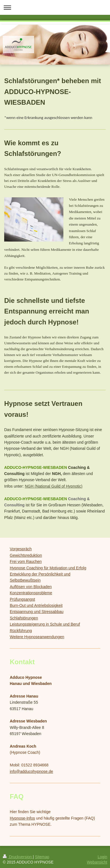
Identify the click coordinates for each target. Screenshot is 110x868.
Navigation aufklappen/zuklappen (55, 7)
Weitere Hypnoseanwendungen (37, 637)
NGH (29, 486)
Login (102, 857)
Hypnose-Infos (22, 818)
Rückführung (21, 631)
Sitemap (42, 857)
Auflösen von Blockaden (31, 587)
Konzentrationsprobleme (31, 593)
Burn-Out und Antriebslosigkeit (36, 605)
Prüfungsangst (22, 599)
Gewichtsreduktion (26, 555)
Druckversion (18, 857)
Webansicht (97, 862)
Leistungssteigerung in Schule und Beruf (45, 624)
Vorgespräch (21, 549)
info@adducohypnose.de (31, 771)
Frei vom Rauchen (26, 561)
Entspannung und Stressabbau (37, 612)
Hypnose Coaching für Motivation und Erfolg (48, 568)
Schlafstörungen (24, 618)
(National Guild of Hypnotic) (58, 486)
